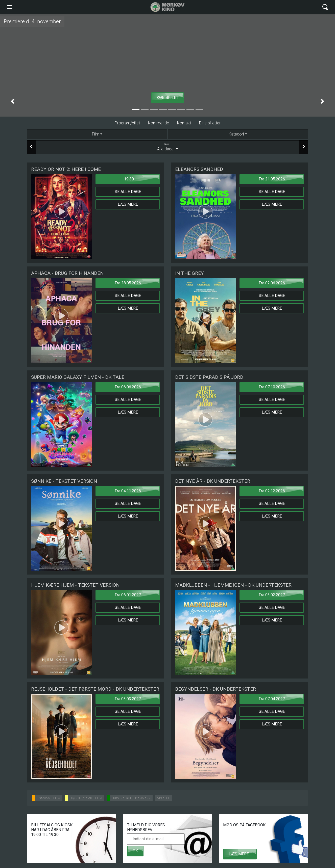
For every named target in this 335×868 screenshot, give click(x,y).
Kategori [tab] (236, 134)
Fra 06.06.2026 (128, 387)
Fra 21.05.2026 (272, 179)
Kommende (159, 123)
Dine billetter (210, 123)
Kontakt (184, 123)
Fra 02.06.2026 (272, 283)
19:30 (129, 179)
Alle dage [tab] (167, 147)
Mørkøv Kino (163, 7)
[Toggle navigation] (10, 7)
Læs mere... (240, 854)
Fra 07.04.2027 (272, 699)
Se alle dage (128, 192)
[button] (13, 101)
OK (135, 851)
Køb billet (167, 98)
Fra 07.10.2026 (272, 387)
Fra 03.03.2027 (128, 699)
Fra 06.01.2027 (128, 595)
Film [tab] (96, 134)
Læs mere (128, 204)
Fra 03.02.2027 (272, 595)
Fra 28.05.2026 (128, 283)
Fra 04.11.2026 (128, 491)
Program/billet (127, 123)
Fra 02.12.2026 (272, 491)
